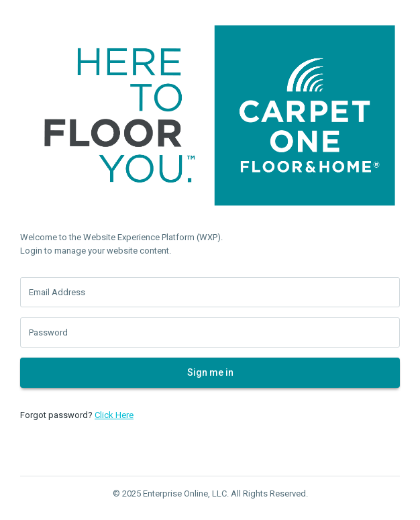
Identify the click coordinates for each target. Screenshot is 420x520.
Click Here (114, 415)
